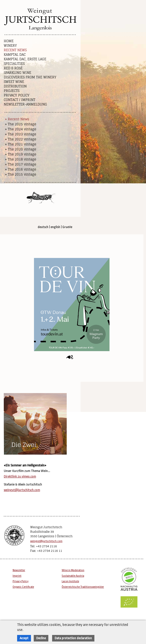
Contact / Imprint (20, 100)
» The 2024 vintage (21, 129)
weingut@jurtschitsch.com (22, 490)
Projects (12, 91)
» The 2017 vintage (21, 164)
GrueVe (67, 227)
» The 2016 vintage (21, 169)
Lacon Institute (70, 581)
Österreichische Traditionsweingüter (83, 587)
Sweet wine (14, 82)
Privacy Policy (17, 95)
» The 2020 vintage (21, 149)
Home (9, 41)
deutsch (43, 227)
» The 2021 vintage (21, 144)
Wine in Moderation (73, 570)
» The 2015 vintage (21, 174)
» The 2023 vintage (21, 134)
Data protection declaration (73, 638)
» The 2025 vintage (21, 124)
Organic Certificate (23, 587)
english (55, 227)
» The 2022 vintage (21, 139)
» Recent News (17, 119)
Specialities (14, 64)
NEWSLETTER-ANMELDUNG (25, 104)
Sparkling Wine (17, 73)
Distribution (15, 86)
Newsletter (19, 570)
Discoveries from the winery (30, 77)
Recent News (15, 50)
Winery (10, 46)
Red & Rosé (13, 68)
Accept (24, 638)
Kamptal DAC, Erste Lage (25, 59)
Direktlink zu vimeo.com (20, 476)
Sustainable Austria (73, 576)
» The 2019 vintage (21, 154)
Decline (41, 638)
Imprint (17, 576)
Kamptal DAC (15, 55)
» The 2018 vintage (21, 159)
